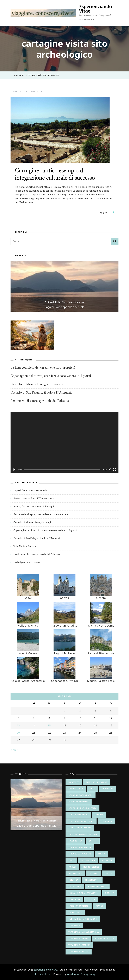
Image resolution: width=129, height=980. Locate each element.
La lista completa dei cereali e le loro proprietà (43, 368)
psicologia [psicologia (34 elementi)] (75, 886)
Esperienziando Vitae (96, 9)
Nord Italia (68, 302)
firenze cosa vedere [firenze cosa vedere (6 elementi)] (80, 854)
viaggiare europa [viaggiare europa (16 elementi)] (78, 939)
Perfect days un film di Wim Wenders (34, 498)
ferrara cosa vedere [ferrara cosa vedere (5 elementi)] (80, 847)
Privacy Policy (88, 974)
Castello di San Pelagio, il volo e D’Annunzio (42, 393)
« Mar (14, 750)
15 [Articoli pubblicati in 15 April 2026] (49, 725)
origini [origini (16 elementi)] (93, 873)
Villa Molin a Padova (25, 546)
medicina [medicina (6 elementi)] (107, 860)
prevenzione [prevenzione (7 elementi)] (92, 880)
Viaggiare (79, 302)
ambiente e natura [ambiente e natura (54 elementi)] (97, 782)
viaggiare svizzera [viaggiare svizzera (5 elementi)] (79, 945)
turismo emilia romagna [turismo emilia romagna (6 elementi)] (83, 919)
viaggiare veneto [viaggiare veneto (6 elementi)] (79, 951)
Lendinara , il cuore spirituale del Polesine (40, 401)
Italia (58, 302)
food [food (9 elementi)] (71, 860)
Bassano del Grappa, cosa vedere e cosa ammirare (41, 514)
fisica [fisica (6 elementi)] (102, 854)
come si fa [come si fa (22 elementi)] (106, 821)
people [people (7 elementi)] (108, 873)
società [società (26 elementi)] (110, 893)
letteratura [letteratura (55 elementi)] (88, 860)
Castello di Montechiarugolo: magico (37, 384)
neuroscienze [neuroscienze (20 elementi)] (91, 867)
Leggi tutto (106, 212)
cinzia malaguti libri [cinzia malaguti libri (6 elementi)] (81, 821)
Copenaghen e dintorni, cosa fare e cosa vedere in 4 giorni (51, 376)
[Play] (14, 472)
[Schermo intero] (115, 472)
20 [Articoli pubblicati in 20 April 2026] (18, 733)
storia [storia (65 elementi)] (91, 899)
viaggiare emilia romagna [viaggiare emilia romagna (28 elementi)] (84, 932)
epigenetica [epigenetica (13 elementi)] (75, 841)
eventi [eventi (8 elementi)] (93, 841)
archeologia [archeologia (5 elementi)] (76, 789)
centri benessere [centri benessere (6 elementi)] (78, 815)
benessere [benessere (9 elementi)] (108, 789)
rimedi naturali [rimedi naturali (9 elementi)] (97, 886)
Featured (49, 302)
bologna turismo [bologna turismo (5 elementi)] (79, 802)
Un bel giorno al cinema (27, 562)
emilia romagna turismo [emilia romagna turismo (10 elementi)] (83, 834)
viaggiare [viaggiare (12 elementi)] (74, 926)
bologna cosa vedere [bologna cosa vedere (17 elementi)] (81, 795)
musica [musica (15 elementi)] (72, 867)
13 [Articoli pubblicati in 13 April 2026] (18, 725)
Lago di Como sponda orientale (64, 307)
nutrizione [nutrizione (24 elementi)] (75, 873)
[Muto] (110, 472)
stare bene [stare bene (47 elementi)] (74, 899)
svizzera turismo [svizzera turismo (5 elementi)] (79, 906)
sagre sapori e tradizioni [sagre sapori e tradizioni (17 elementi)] (83, 893)
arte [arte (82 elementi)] (93, 789)
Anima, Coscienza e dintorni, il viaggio (34, 506)
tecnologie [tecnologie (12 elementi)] (75, 912)
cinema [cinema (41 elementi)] (99, 815)
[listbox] (64, 286)
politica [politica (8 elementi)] (73, 880)
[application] (64, 442)
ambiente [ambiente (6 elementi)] (74, 782)
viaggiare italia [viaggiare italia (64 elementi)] (105, 939)
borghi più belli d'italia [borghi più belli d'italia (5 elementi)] (82, 808)
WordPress (73, 974)
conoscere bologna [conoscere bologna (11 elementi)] (80, 828)
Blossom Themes (43, 974)
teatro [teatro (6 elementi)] (99, 906)
